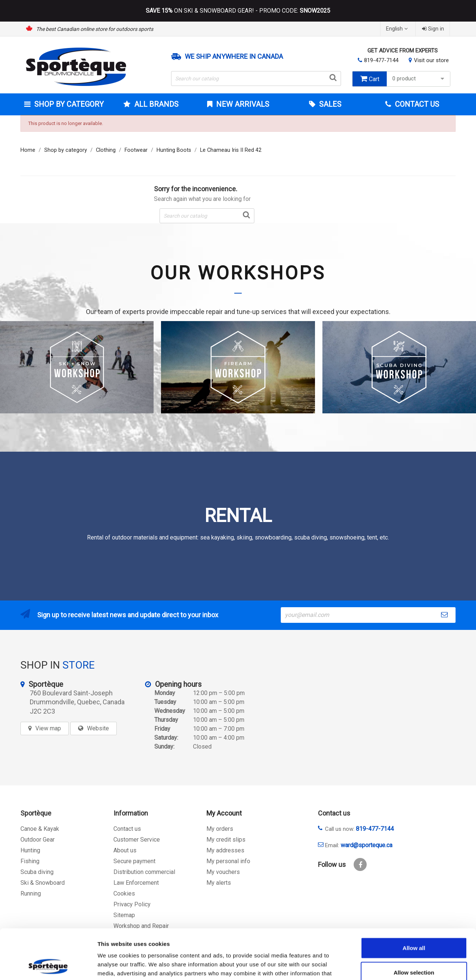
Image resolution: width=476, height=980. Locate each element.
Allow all (414, 901)
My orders (220, 829)
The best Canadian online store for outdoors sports (95, 29)
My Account (224, 813)
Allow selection (414, 925)
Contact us (127, 829)
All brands (155, 104)
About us (125, 850)
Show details (390, 965)
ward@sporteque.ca (366, 845)
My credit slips (226, 840)
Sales (329, 104)
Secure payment (134, 861)
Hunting (30, 850)
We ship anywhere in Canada (234, 57)
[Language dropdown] (398, 29)
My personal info (228, 861)
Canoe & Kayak (40, 829)
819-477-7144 (381, 60)
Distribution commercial (144, 872)
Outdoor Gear (38, 840)
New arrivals (242, 104)
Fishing (30, 861)
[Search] (256, 79)
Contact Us (416, 104)
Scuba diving (37, 872)
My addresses (225, 850)
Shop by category (68, 104)
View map (48, 728)
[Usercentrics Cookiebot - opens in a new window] (48, 965)
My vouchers (223, 872)
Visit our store (431, 60)
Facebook (360, 864)
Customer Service (137, 840)
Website (98, 728)
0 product (419, 79)
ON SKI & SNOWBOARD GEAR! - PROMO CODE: (238, 11)
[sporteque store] (368, 697)
